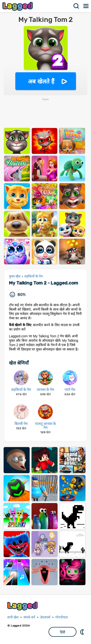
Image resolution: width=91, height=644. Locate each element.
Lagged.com (23, 606)
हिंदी (63, 632)
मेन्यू (86, 6)
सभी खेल (13, 617)
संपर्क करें (29, 617)
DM (83, 632)
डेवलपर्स (45, 617)
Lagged (18, 6)
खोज (76, 6)
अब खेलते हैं (41, 81)
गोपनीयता (62, 617)
